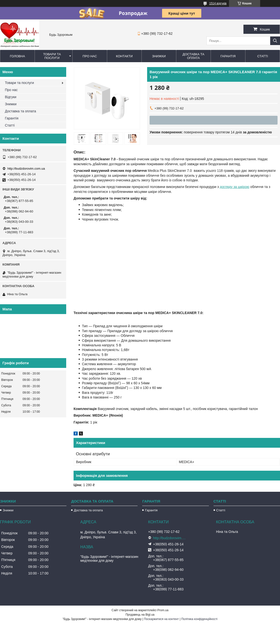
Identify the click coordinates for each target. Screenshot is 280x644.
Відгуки (11, 97)
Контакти (124, 56)
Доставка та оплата (194, 56)
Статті (263, 56)
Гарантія (228, 56)
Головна (17, 56)
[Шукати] (275, 41)
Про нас (90, 56)
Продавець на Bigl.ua (140, 615)
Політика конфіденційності (199, 619)
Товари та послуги (52, 56)
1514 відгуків (218, 3)
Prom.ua (163, 610)
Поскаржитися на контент (161, 619)
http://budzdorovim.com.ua (26, 169)
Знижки (159, 56)
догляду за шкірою (235, 187)
